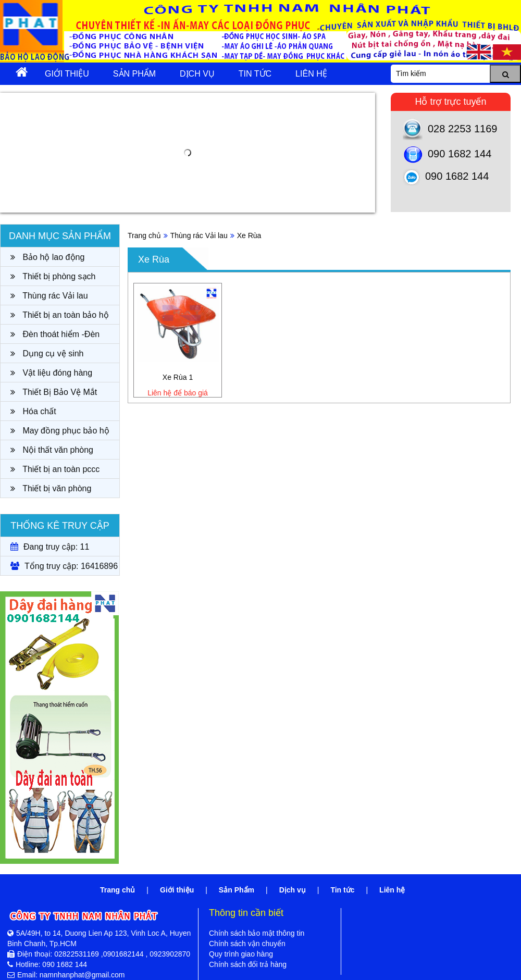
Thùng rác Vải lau (49, 296)
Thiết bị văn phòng (51, 488)
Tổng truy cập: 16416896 (64, 566)
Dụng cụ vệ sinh (47, 353)
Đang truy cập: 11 (50, 547)
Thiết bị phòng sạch (53, 276)
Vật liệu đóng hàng (51, 373)
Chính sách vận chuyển (247, 944)
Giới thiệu (67, 74)
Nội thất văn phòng (52, 450)
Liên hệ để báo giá (178, 393)
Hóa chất (33, 411)
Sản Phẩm (134, 74)
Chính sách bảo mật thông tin (257, 933)
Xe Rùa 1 (178, 377)
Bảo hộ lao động (47, 257)
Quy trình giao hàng (241, 954)
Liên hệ (311, 74)
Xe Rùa (249, 235)
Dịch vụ (197, 74)
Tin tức (255, 74)
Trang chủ (144, 235)
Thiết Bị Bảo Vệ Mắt (54, 392)
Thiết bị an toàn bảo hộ (60, 315)
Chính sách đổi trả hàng (248, 964)
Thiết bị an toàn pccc (55, 469)
